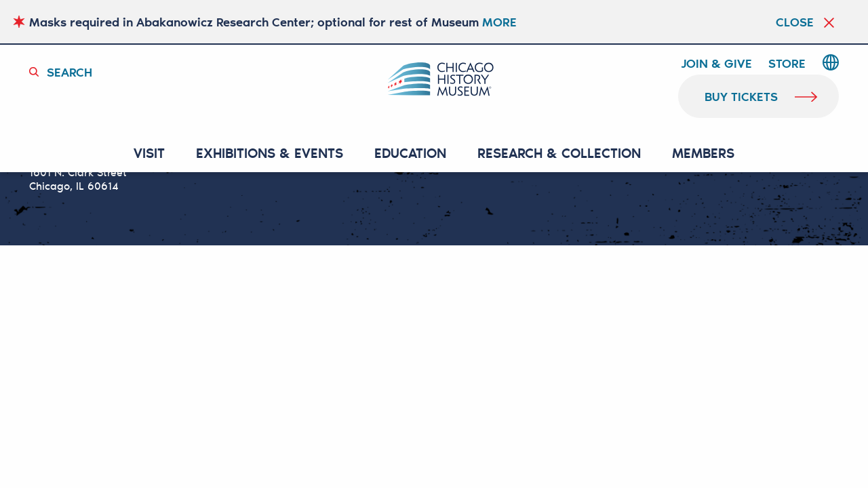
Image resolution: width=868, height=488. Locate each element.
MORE (499, 22)
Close (795, 22)
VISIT (149, 154)
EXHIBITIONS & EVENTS (270, 154)
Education (410, 154)
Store (787, 64)
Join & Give (716, 64)
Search (70, 72)
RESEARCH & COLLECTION (559, 154)
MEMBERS (703, 154)
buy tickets (742, 96)
